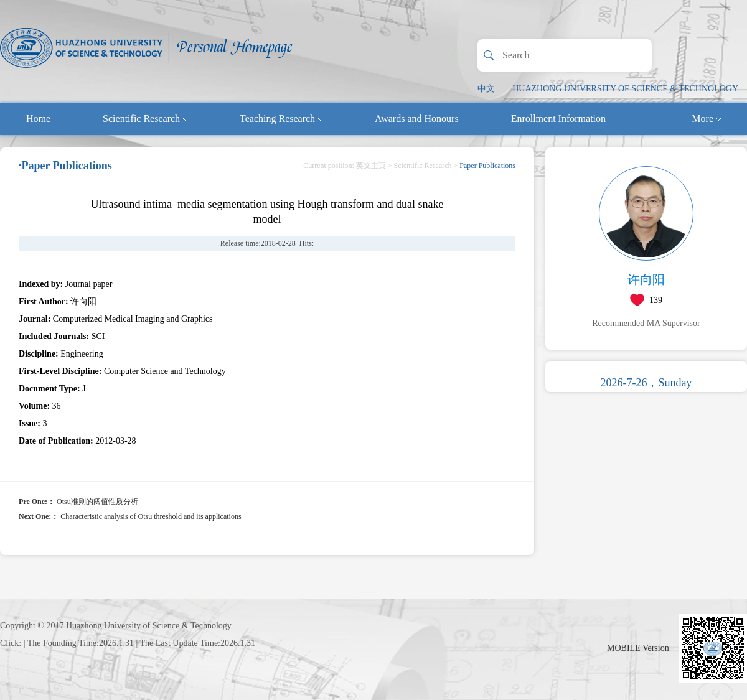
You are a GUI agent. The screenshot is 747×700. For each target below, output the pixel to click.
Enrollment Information (558, 119)
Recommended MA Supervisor (646, 323)
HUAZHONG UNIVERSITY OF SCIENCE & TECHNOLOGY (625, 89)
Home (38, 119)
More (706, 119)
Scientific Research (145, 119)
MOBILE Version (638, 648)
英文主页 (371, 166)
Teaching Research (281, 119)
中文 (486, 89)
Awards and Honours (417, 119)
